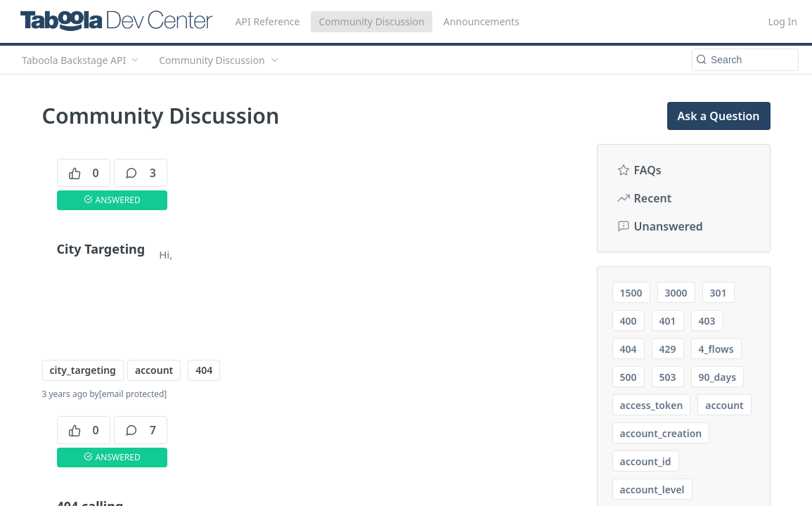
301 (718, 293)
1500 (631, 293)
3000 (676, 293)
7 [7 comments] (141, 430)
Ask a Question (719, 116)
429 (668, 349)
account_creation (661, 433)
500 (629, 377)
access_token (652, 405)
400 (629, 321)
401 (668, 321)
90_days (717, 377)
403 (707, 321)
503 (668, 377)
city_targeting (83, 370)
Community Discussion (371, 21)
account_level (652, 489)
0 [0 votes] (84, 173)
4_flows (716, 349)
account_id (646, 461)
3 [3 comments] (141, 173)
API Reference (268, 21)
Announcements (482, 21)
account (154, 370)
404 (204, 370)
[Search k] (745, 60)
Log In (783, 21)
